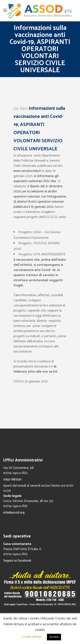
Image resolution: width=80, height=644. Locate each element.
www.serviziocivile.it (27, 171)
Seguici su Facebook (17, 561)
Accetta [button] (54, 637)
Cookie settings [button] (32, 637)
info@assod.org (14, 513)
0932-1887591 (12, 479)
